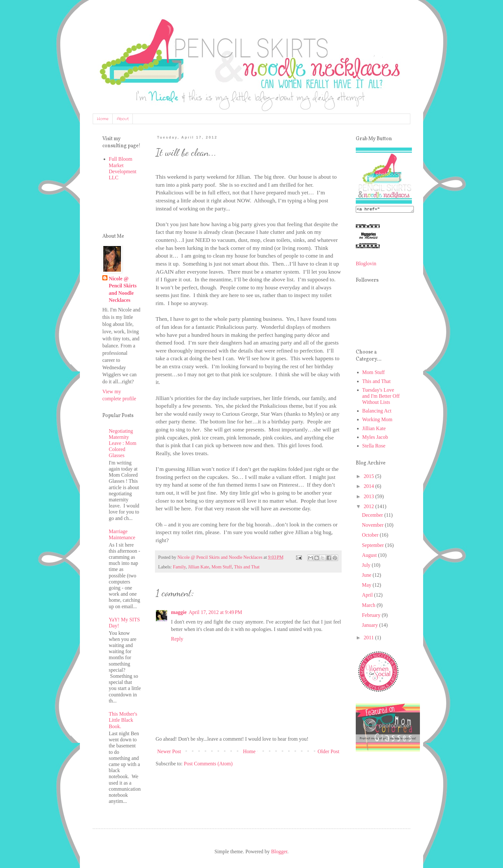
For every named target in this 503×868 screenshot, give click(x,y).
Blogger (279, 851)
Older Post (328, 751)
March (369, 606)
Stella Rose (374, 447)
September (373, 546)
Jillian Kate (199, 567)
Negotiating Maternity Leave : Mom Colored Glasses (123, 443)
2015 (370, 477)
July (367, 566)
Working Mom (377, 420)
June (367, 576)
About (123, 119)
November (373, 526)
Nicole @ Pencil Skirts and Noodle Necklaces (123, 289)
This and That (247, 567)
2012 (370, 507)
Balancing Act (377, 412)
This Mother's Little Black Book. (123, 720)
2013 (370, 497)
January (371, 626)
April (368, 596)
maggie (179, 612)
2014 (370, 487)
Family (179, 567)
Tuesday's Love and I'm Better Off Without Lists (381, 397)
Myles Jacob (375, 438)
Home (103, 119)
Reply (177, 639)
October (371, 536)
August (370, 556)
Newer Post (169, 751)
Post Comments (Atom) (208, 764)
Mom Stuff (222, 567)
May (367, 586)
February (372, 616)
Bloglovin (366, 264)
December (373, 516)
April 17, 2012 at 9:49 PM (215, 612)
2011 (369, 638)
